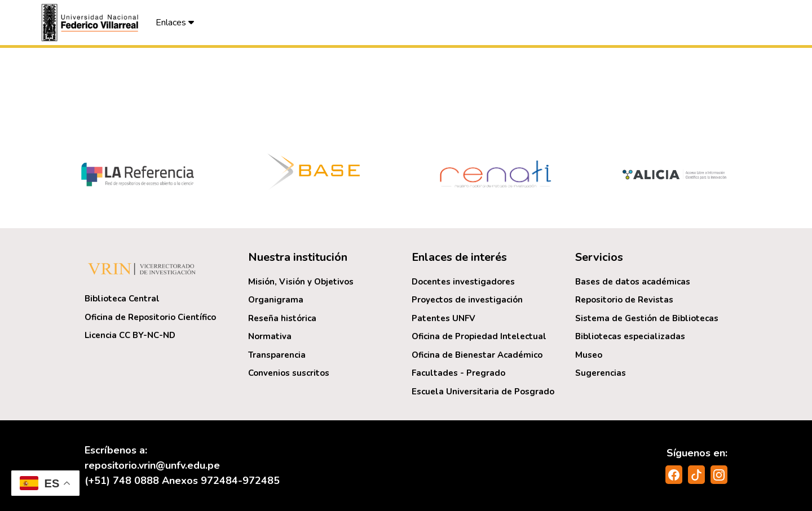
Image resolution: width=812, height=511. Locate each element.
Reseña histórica (282, 318)
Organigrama (276, 300)
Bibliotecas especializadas (630, 336)
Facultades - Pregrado (458, 373)
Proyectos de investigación (467, 300)
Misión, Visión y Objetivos (301, 282)
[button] (91, 23)
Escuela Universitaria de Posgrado (483, 392)
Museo (589, 355)
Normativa (270, 336)
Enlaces (175, 23)
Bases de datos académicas (633, 282)
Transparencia (277, 355)
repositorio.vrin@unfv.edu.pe (152, 465)
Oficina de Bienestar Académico (477, 355)
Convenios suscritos (289, 373)
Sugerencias (601, 373)
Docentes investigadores (463, 282)
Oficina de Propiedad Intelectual (479, 336)
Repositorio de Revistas (624, 300)
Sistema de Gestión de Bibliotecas (647, 318)
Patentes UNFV (443, 318)
